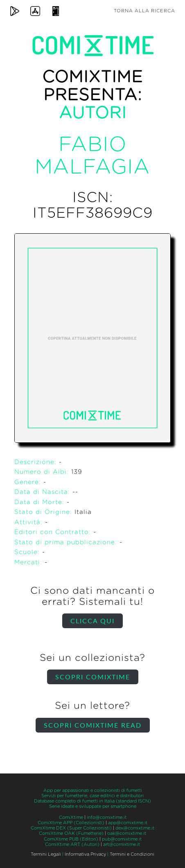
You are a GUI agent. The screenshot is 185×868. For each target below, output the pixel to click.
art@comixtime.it (122, 844)
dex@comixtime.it (135, 828)
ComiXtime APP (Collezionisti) (71, 823)
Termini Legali (46, 854)
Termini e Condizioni (132, 854)
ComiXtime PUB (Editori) (71, 839)
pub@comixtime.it (122, 839)
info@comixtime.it (107, 817)
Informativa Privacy (85, 854)
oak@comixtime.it (127, 833)
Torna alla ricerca (144, 11)
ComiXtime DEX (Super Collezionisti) (71, 828)
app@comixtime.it (128, 823)
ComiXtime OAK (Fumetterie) (71, 833)
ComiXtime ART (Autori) (72, 844)
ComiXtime (71, 817)
